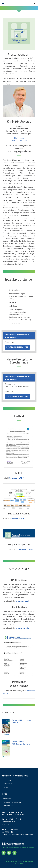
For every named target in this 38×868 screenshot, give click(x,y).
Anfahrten (7, 798)
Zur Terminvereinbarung (17, 347)
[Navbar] (3, 3)
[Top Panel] (35, 3)
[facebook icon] (4, 853)
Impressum (7, 780)
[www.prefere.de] (22, 628)
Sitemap (6, 787)
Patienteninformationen (12, 802)
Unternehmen (8, 805)
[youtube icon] (14, 853)
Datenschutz (8, 784)
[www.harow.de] (22, 601)
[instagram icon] (9, 853)
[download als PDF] (17, 478)
